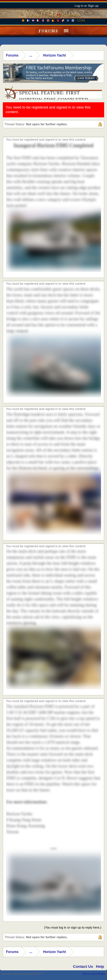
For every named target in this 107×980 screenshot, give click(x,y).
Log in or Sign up (87, 6)
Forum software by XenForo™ (22, 974)
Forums (48, 31)
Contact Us (83, 967)
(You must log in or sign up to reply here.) (73, 927)
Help (100, 967)
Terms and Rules (94, 974)
